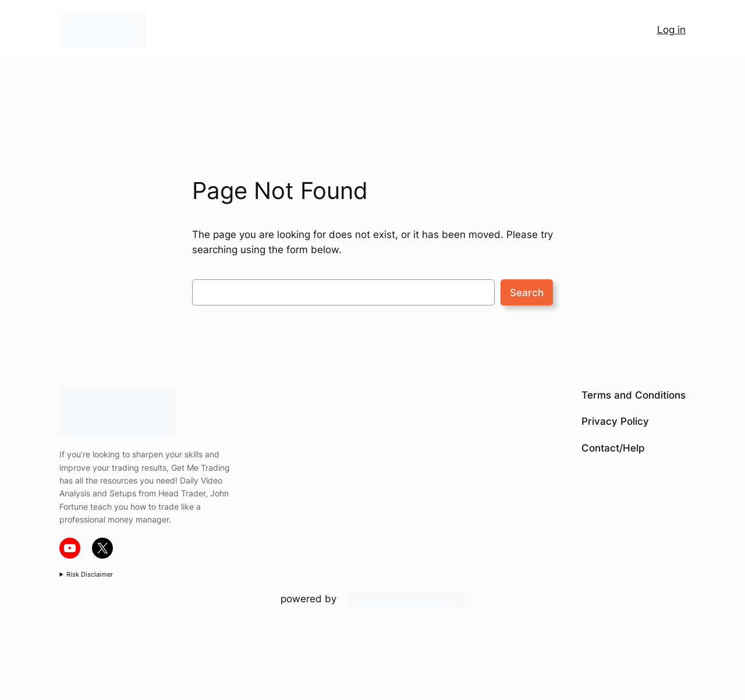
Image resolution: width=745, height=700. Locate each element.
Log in (671, 30)
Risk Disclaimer (90, 574)
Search (527, 293)
